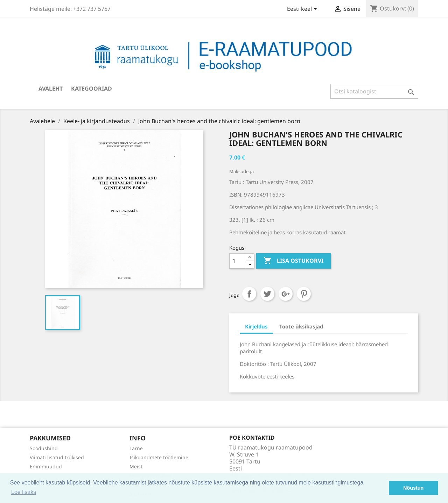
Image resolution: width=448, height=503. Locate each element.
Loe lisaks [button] (24, 492)
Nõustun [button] (413, 488)
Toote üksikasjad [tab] (301, 326)
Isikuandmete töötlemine (159, 457)
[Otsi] (374, 91)
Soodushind (44, 448)
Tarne (136, 448)
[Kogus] (238, 261)
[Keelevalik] (303, 9)
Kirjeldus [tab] (256, 326)
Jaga (249, 294)
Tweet (267, 294)
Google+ (286, 294)
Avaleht (51, 88)
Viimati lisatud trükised (57, 457)
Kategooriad (92, 88)
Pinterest (304, 294)
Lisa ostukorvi (293, 261)
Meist (136, 466)
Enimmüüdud (46, 466)
